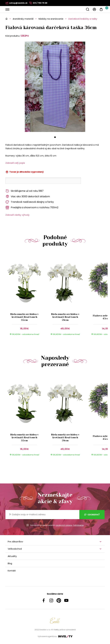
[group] (26, 297)
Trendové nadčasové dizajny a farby (30, 202)
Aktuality (12, 556)
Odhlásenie (78, 525)
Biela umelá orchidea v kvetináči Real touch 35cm (24, 317)
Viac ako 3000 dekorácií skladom (28, 196)
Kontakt (12, 571)
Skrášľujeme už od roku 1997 (24, 191)
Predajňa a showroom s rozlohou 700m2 (32, 208)
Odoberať (92, 515)
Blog (10, 563)
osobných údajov (64, 525)
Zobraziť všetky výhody (17, 215)
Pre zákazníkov (15, 542)
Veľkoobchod (15, 549)
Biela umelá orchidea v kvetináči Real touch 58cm (65, 317)
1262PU (25, 36)
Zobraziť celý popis (15, 163)
